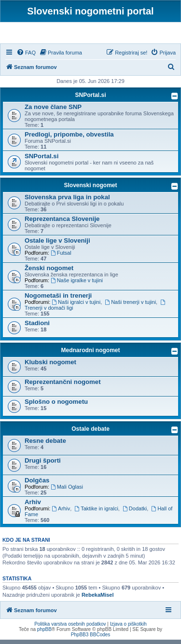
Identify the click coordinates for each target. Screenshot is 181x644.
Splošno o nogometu (56, 406)
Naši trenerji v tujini (130, 306)
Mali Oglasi (67, 491)
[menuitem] (26, 57)
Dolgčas (37, 485)
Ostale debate (90, 433)
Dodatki (135, 513)
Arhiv (33, 506)
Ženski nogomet (49, 272)
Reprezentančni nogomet (63, 386)
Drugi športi (43, 465)
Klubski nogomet (50, 366)
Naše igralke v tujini (77, 285)
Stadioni (37, 327)
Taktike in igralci (96, 513)
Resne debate (45, 445)
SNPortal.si (90, 99)
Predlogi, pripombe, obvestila (69, 139)
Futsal (61, 257)
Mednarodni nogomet (91, 355)
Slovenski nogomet (90, 190)
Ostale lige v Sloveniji (57, 245)
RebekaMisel (98, 599)
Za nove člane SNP (53, 111)
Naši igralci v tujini (76, 306)
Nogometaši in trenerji (58, 300)
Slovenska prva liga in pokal (67, 201)
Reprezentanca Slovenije (62, 223)
